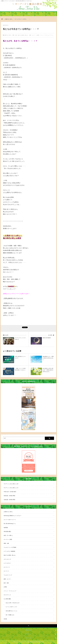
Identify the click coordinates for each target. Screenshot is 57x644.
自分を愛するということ (12, 611)
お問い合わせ (28, 630)
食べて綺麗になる (10, 615)
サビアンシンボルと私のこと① (11, 488)
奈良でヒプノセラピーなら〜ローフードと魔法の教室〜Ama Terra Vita (25, 642)
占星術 (38, 35)
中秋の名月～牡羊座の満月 (10, 492)
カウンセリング (7, 559)
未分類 (5, 619)
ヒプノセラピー (7, 563)
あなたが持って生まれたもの (13, 603)
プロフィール (28, 638)
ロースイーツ (7, 567)
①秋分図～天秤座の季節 (9, 500)
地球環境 (6, 528)
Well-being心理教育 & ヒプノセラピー (13, 516)
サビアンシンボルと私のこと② (11, 484)
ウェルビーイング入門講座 (10, 547)
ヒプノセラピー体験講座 (9, 551)
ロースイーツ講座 (8, 539)
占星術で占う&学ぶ (9, 19)
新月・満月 (6, 583)
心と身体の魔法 (7, 599)
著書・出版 (15, 35)
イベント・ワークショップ (45, 35)
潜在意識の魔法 (7, 531)
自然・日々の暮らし (8, 535)
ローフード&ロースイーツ (10, 520)
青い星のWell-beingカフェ (10, 524)
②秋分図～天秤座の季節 (9, 496)
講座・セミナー (32, 35)
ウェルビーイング (8, 575)
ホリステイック (7, 595)
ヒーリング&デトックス (11, 607)
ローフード (6, 571)
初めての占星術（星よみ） (23, 35)
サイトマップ (28, 634)
